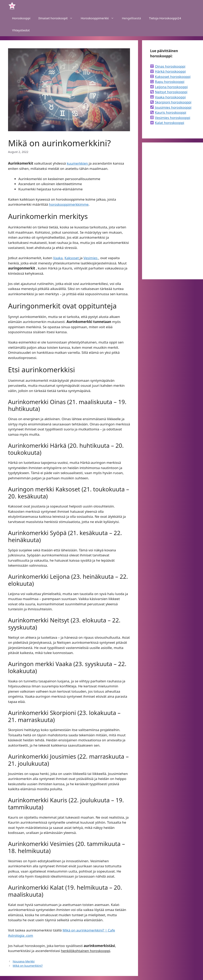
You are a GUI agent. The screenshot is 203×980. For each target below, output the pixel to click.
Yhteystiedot (21, 30)
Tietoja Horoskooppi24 (165, 18)
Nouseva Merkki (24, 961)
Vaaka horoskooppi (170, 97)
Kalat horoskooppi (170, 123)
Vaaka (58, 258)
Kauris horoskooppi (171, 112)
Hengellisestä (131, 18)
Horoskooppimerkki (99, 18)
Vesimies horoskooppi (173, 118)
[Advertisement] (173, 211)
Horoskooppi (21, 18)
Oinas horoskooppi (170, 66)
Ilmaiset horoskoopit (58, 18)
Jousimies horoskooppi (173, 107)
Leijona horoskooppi (171, 87)
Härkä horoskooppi (170, 71)
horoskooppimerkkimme (69, 204)
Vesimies (91, 258)
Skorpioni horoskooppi (173, 102)
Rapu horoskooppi (170, 82)
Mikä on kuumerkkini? (28, 966)
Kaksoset (72, 258)
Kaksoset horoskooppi (173, 77)
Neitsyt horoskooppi (171, 92)
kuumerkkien (78, 163)
